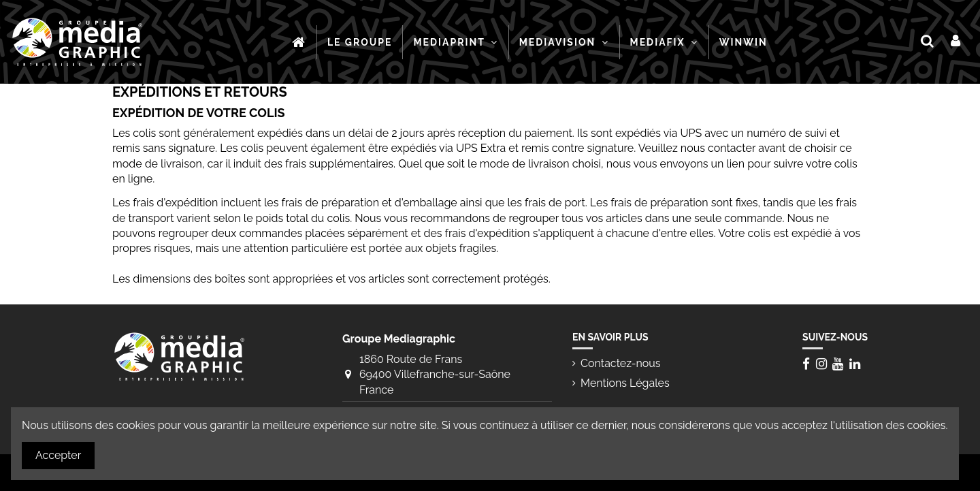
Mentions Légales (625, 383)
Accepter (58, 455)
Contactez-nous (621, 363)
